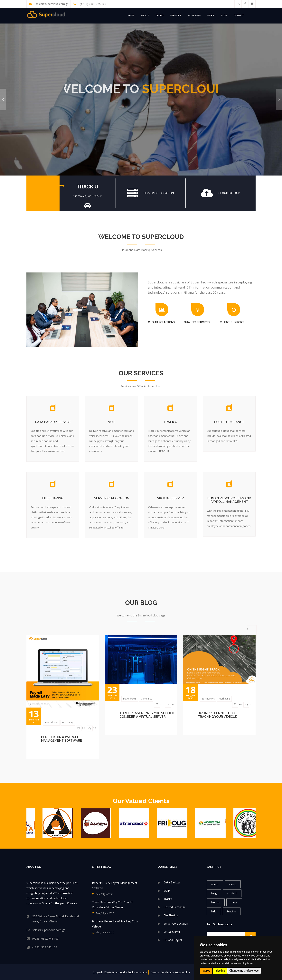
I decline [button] (220, 971)
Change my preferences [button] (244, 971)
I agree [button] (206, 971)
